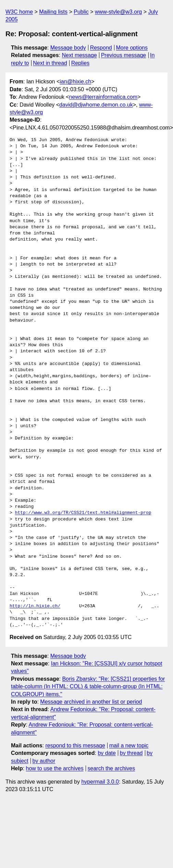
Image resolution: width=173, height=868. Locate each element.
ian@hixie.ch (75, 82)
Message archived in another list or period (91, 702)
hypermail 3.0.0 (100, 782)
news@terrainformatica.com (103, 97)
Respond (101, 48)
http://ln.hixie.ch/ (35, 606)
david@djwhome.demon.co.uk (96, 105)
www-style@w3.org (118, 12)
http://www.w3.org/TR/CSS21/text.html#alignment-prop (83, 513)
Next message (79, 55)
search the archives (112, 768)
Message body (68, 48)
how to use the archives (55, 768)
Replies (80, 63)
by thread (131, 753)
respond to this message (75, 745)
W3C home (19, 12)
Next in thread (50, 63)
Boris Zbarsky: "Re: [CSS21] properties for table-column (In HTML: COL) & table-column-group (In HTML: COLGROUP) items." (88, 687)
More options (132, 48)
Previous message (124, 55)
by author (44, 761)
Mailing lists (53, 12)
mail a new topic (129, 745)
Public (81, 12)
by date (107, 753)
